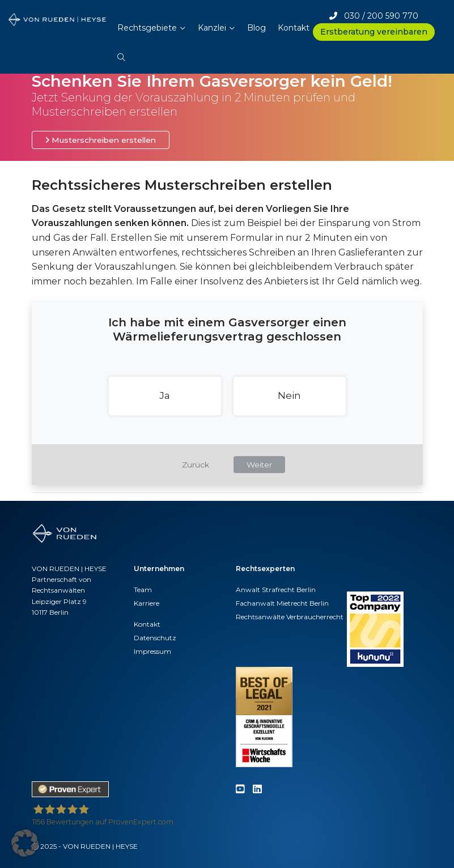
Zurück (196, 465)
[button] (121, 52)
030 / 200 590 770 (374, 16)
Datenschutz (155, 638)
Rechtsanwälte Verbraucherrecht (290, 617)
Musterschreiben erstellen (101, 140)
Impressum (152, 651)
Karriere (147, 603)
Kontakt (294, 28)
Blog (256, 28)
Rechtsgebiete (147, 28)
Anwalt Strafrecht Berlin (276, 590)
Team (143, 590)
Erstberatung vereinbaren (374, 32)
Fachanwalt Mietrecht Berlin (282, 603)
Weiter (259, 465)
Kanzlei (212, 28)
